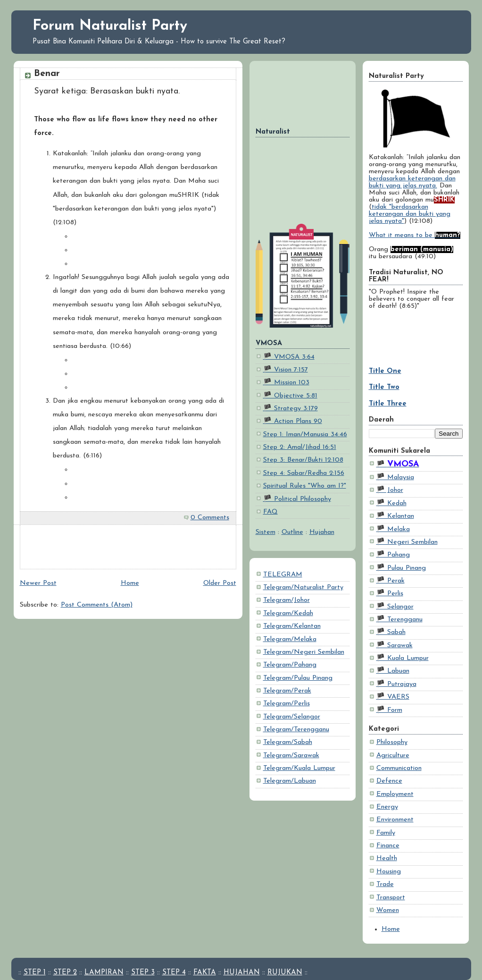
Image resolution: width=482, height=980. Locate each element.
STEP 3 (143, 973)
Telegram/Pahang (290, 665)
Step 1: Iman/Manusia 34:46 (305, 435)
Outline (292, 532)
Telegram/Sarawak (291, 756)
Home (391, 929)
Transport (391, 898)
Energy (387, 807)
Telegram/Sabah (288, 742)
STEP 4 (174, 973)
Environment (395, 820)
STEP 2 (65, 973)
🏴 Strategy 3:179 (291, 409)
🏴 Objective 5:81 (290, 396)
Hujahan (322, 532)
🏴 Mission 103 (286, 383)
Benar (47, 74)
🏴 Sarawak (395, 646)
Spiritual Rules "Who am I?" (305, 486)
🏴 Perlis (390, 594)
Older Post (220, 583)
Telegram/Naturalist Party (303, 587)
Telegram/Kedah (288, 613)
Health (387, 858)
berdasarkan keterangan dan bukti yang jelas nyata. (412, 182)
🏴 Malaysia (395, 477)
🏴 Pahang (393, 555)
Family (386, 833)
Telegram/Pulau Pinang (298, 678)
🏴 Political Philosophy (297, 499)
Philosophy (392, 742)
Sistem (266, 532)
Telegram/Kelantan (292, 626)
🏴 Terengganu (399, 620)
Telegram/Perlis (287, 704)
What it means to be (415, 235)
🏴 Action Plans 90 (293, 421)
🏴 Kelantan (395, 516)
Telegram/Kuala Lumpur (299, 768)
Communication (399, 768)
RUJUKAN (285, 973)
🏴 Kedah (391, 503)
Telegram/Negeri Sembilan (304, 652)
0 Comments (210, 518)
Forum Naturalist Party (110, 26)
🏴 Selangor (395, 607)
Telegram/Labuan (290, 781)
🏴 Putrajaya (396, 684)
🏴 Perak (391, 581)
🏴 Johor (390, 490)
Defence (389, 781)
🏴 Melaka (393, 529)
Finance (388, 846)
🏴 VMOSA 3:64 (289, 357)
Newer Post (38, 583)
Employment (395, 794)
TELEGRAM (283, 575)
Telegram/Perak (287, 691)
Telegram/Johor (287, 600)
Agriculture (393, 756)
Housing (389, 872)
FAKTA (205, 973)
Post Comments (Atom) (97, 605)
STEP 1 (35, 973)
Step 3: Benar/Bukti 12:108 (303, 460)
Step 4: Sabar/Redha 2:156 (304, 473)
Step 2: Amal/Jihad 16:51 (300, 447)
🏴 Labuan (393, 671)
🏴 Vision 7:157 (286, 370)
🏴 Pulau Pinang (401, 568)
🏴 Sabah (391, 632)
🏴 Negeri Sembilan (407, 542)
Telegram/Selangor (292, 717)
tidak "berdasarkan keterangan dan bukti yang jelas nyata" (410, 214)
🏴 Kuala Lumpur (403, 658)
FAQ (270, 512)
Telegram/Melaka (290, 639)
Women (388, 910)
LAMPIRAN (104, 973)
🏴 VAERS (393, 697)
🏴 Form (389, 710)
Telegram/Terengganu (296, 730)
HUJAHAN (242, 973)
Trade (385, 884)
